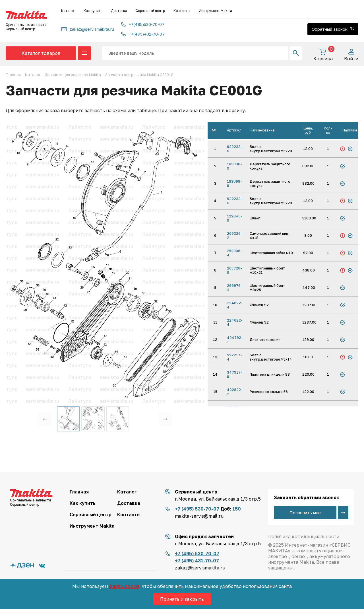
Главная (79, 492)
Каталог (68, 11)
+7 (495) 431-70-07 (197, 561)
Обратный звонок (333, 29)
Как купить (93, 11)
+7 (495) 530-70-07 (197, 509)
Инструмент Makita (215, 11)
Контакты (182, 11)
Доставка (119, 11)
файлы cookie (124, 586)
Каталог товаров (41, 53)
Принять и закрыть (182, 599)
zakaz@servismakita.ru (88, 29)
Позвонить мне (305, 513)
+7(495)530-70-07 (143, 24)
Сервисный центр (150, 11)
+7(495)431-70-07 (143, 34)
